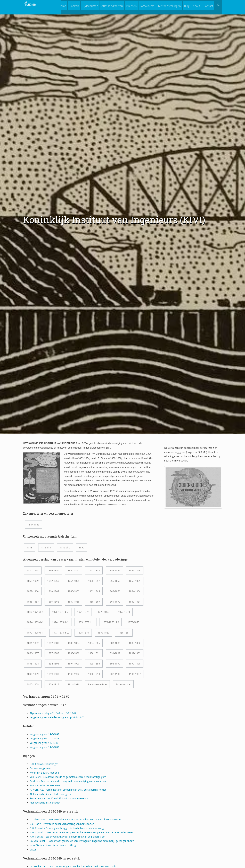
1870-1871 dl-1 (35, 612)
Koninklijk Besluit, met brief (45, 773)
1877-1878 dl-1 (35, 633)
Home (55, 5)
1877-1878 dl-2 (60, 633)
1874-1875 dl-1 (35, 622)
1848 (30, 547)
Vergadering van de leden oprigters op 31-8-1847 (57, 717)
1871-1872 (83, 612)
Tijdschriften (84, 5)
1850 (81, 547)
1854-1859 (135, 570)
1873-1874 (124, 612)
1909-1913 (53, 684)
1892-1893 (135, 653)
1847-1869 (33, 525)
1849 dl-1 (46, 547)
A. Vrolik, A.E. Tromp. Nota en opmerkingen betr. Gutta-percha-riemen (68, 790)
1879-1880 (104, 633)
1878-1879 (83, 633)
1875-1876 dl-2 (111, 622)
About (195, 5)
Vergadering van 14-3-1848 (45, 734)
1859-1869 (33, 581)
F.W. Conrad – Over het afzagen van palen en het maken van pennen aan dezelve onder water (81, 832)
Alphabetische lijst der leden (45, 803)
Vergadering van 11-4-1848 (45, 738)
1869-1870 (114, 602)
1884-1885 (94, 643)
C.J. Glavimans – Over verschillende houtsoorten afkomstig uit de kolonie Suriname (75, 819)
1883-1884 (74, 643)
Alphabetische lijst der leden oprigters (50, 794)
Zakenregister (123, 684)
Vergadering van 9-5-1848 (44, 743)
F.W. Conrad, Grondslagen (44, 764)
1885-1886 (135, 643)
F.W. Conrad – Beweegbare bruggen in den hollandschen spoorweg (67, 828)
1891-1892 (114, 653)
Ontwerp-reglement (41, 768)
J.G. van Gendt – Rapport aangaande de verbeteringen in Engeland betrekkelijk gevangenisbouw (82, 841)
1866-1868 (53, 602)
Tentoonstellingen (166, 5)
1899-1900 (53, 674)
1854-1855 (74, 581)
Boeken (67, 5)
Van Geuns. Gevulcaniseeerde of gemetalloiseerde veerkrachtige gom (68, 777)
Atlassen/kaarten (107, 5)
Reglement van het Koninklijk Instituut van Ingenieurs (59, 798)
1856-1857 (94, 581)
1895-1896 (94, 664)
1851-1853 (94, 570)
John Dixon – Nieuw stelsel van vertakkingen (54, 845)
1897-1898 (135, 664)
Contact (208, 5)
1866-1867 (33, 602)
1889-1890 (74, 653)
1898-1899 (33, 674)
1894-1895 (53, 664)
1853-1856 (114, 570)
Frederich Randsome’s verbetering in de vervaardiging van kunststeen (68, 781)
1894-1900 (74, 664)
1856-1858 (114, 581)
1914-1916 (74, 684)
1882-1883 (53, 643)
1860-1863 (74, 591)
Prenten (127, 5)
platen (33, 850)
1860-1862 (53, 591)
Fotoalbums (144, 5)
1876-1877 (133, 622)
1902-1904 (114, 674)
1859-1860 (33, 591)
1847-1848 (33, 570)
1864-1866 (135, 591)
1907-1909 (33, 684)
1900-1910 (94, 674)
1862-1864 (94, 591)
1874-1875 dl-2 (60, 622)
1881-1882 (33, 643)
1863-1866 (114, 591)
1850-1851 (74, 570)
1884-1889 (114, 643)
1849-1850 (53, 570)
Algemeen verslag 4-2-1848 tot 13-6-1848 (53, 713)
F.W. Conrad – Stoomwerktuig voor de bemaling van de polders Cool (67, 837)
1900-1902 (74, 674)
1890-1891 (94, 653)
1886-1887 (33, 653)
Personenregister (98, 684)
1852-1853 (53, 581)
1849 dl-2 (65, 547)
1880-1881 (124, 633)
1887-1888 (53, 653)
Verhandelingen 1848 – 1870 (46, 696)
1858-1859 (135, 581)
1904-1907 (135, 674)
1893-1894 (33, 664)
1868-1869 (94, 602)
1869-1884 (135, 602)
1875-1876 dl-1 (85, 622)
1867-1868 (74, 602)
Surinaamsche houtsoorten (45, 785)
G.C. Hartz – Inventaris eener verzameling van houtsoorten (62, 824)
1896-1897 (114, 664)
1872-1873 (104, 612)
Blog (185, 5)
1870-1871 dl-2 (60, 612)
